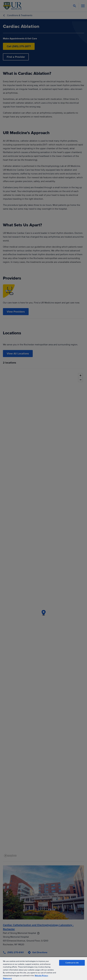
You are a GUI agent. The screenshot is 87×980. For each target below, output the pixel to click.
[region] (43, 968)
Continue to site (72, 963)
